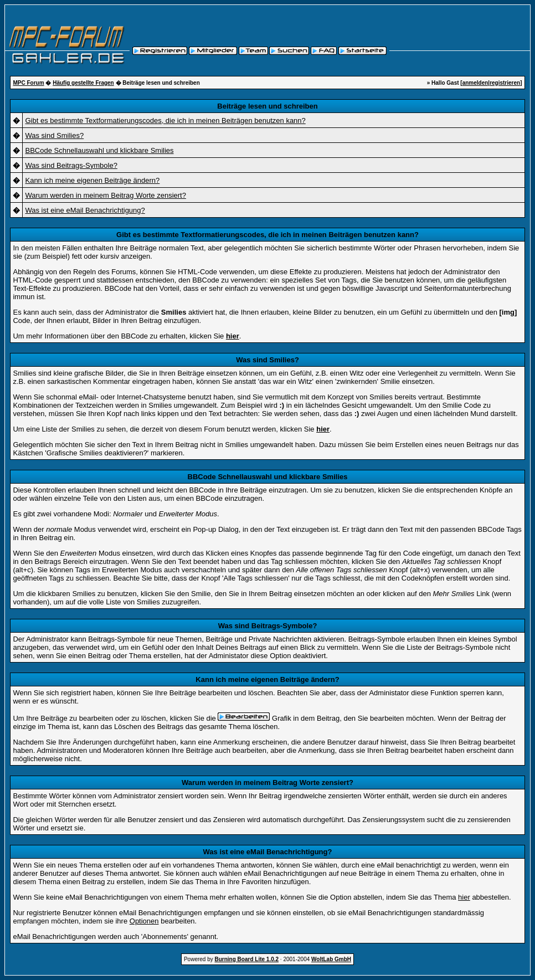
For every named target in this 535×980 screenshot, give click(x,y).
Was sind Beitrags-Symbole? (71, 165)
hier (464, 897)
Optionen (144, 921)
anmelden (475, 83)
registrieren (505, 83)
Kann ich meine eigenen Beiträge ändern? (92, 180)
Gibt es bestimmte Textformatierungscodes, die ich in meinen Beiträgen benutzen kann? (165, 120)
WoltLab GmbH (331, 959)
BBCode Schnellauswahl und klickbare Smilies (99, 150)
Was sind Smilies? (54, 135)
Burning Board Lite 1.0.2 (247, 959)
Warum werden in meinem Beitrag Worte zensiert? (105, 195)
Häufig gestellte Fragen (83, 83)
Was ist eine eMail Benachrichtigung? (85, 210)
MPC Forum (28, 83)
